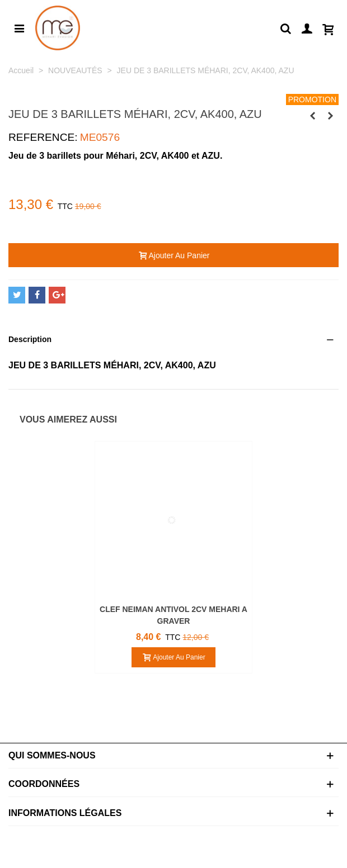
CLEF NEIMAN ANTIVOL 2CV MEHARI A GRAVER (173, 615)
